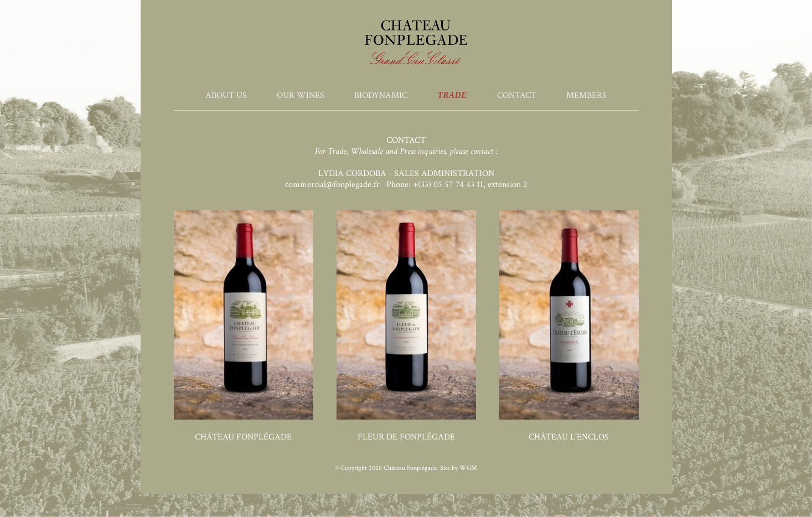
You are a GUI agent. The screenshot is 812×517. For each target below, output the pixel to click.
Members (586, 95)
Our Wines (301, 95)
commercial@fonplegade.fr (332, 185)
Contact (517, 95)
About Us (226, 95)
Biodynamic (381, 95)
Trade (452, 95)
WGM (468, 468)
